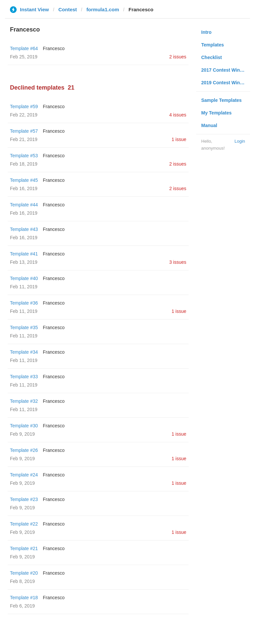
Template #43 (24, 229)
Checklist (212, 57)
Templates (212, 45)
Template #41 (24, 254)
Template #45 (24, 180)
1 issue (179, 139)
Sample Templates (221, 100)
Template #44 (24, 205)
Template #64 (24, 48)
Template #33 (24, 377)
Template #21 (24, 548)
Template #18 (24, 598)
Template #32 (24, 401)
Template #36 (24, 303)
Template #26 (24, 450)
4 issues (178, 115)
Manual (209, 125)
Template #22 (24, 524)
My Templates (216, 113)
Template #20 (24, 573)
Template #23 (24, 499)
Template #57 (24, 131)
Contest (68, 9)
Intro (206, 32)
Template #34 (24, 352)
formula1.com (103, 9)
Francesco (54, 48)
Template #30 (24, 426)
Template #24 (24, 475)
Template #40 (24, 278)
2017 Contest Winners (225, 70)
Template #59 (24, 107)
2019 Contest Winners (225, 83)
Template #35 (24, 327)
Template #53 (24, 156)
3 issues (178, 262)
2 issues (178, 57)
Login (240, 141)
